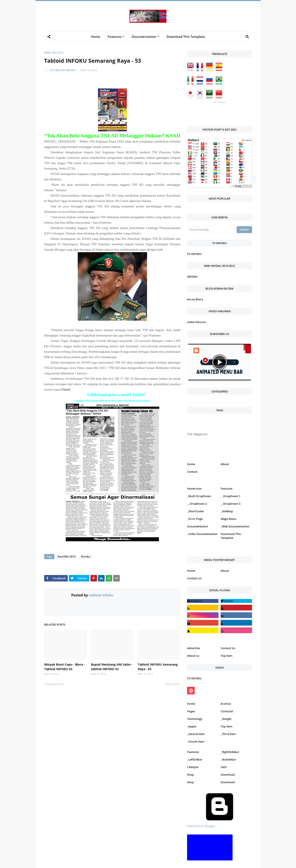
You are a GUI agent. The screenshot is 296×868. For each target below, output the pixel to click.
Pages (191, 711)
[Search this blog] (211, 230)
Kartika (86, 557)
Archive (226, 704)
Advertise (193, 648)
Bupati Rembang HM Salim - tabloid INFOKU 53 (112, 667)
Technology (195, 719)
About (225, 464)
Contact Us (194, 578)
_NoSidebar (228, 759)
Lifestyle (193, 767)
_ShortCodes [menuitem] (195, 511)
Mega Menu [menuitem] (228, 519)
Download (228, 775)
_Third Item (228, 734)
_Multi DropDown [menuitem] (199, 496)
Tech (224, 767)
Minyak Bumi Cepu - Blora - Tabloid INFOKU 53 (65, 667)
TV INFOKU (194, 254)
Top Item (226, 656)
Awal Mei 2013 (54, 53)
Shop (190, 775)
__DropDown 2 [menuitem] (197, 504)
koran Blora (195, 299)
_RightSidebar (230, 752)
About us (193, 656)
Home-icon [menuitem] (194, 488)
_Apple (192, 726)
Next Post (172, 684)
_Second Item (196, 734)
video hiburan (197, 322)
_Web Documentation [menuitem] (235, 526)
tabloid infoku (65, 70)
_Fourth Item (196, 741)
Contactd (227, 711)
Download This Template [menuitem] (186, 37)
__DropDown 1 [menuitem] (230, 496)
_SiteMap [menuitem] (227, 511)
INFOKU (192, 277)
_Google (226, 719)
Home (191, 464)
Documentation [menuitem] (144, 37)
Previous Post (55, 684)
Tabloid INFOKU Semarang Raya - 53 (158, 667)
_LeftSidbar (195, 759)
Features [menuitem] (115, 37)
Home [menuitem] (96, 37)
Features (193, 752)
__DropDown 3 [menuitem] (230, 504)
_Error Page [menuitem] (195, 519)
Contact (192, 472)
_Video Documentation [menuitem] (202, 534)
